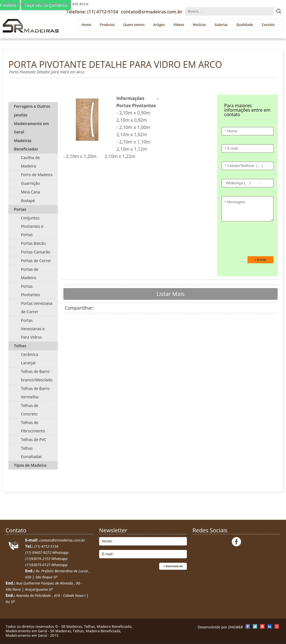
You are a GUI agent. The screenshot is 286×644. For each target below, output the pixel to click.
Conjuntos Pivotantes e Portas (32, 226)
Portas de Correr (36, 261)
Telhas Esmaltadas (31, 452)
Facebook (236, 542)
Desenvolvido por (220, 627)
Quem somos (134, 25)
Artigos (159, 25)
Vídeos (179, 25)
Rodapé (28, 201)
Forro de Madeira (37, 175)
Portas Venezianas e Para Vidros (33, 329)
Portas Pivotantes (30, 290)
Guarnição (30, 183)
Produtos (107, 25)
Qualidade (245, 25)
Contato (268, 25)
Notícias (199, 25)
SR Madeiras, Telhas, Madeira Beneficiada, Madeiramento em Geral (69, 629)
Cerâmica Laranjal (29, 359)
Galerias (221, 25)
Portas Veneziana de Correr (37, 307)
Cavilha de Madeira (30, 162)
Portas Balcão (33, 243)
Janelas (21, 115)
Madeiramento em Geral (31, 128)
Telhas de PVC (34, 440)
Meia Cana (30, 192)
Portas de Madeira (30, 273)
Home (86, 25)
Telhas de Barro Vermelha (35, 393)
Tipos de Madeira (30, 465)
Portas (20, 209)
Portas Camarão (36, 252)
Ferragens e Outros (32, 106)
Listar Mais (170, 294)
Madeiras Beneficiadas (26, 145)
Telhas (20, 346)
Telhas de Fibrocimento (33, 427)
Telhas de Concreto (30, 410)
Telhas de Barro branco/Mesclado (37, 376)
